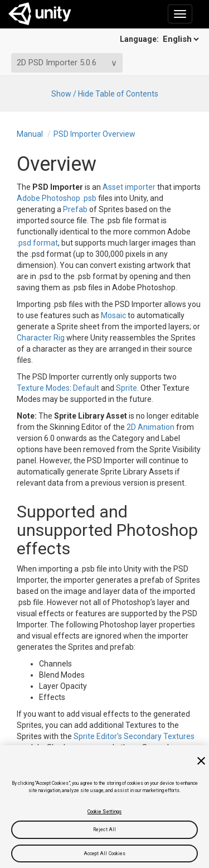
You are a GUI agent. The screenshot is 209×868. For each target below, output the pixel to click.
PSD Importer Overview (94, 134)
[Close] (201, 761)
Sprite (126, 388)
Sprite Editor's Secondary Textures (134, 736)
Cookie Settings (104, 812)
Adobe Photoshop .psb (57, 198)
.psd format (37, 243)
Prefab (75, 209)
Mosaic (113, 315)
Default (85, 388)
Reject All (104, 829)
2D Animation (150, 427)
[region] (104, 807)
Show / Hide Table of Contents (105, 94)
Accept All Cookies (105, 853)
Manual (30, 134)
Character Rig (41, 338)
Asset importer (129, 187)
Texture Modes (43, 388)
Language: (160, 39)
